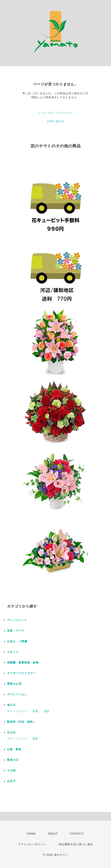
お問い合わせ (56, 121)
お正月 (11, 781)
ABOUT (53, 834)
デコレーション (17, 694)
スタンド (13, 652)
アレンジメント (17, 620)
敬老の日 (13, 760)
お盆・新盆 (14, 749)
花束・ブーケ (16, 631)
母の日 (11, 705)
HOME (31, 834)
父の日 (11, 732)
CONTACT (77, 834)
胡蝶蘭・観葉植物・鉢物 (23, 663)
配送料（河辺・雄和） (21, 722)
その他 (11, 770)
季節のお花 (14, 684)
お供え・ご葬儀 (17, 641)
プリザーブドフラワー (21, 673)
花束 (35, 711)
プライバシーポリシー (32, 844)
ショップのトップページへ (56, 113)
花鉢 (47, 711)
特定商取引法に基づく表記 (76, 844)
